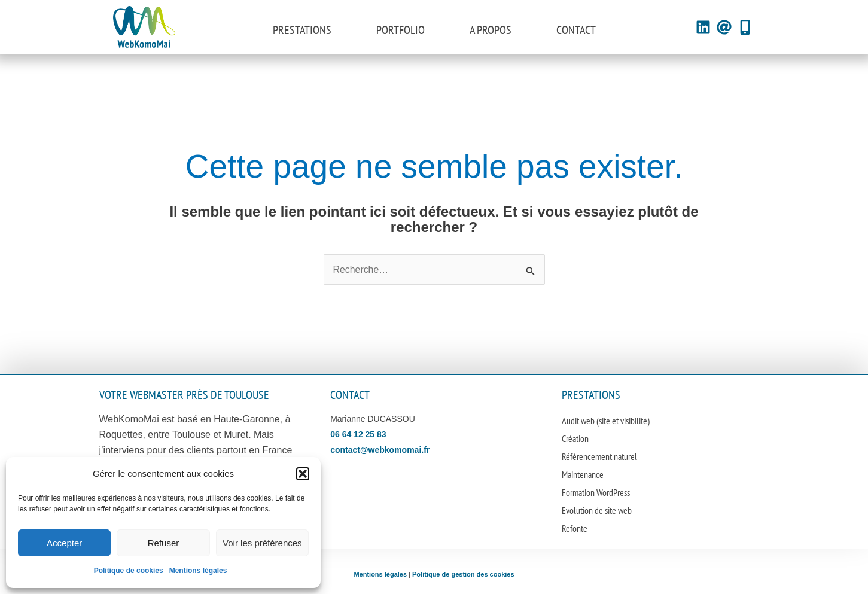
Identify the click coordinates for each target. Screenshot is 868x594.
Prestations (302, 30)
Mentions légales (198, 571)
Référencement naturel (599, 457)
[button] (303, 474)
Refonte (575, 529)
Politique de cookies (129, 571)
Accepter (64, 543)
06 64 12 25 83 (358, 434)
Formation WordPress (596, 493)
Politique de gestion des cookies (463, 575)
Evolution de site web (597, 511)
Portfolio (401, 30)
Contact (576, 30)
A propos (491, 30)
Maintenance (583, 475)
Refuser (164, 543)
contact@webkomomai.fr (380, 450)
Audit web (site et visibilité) (606, 421)
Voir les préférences (262, 543)
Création (575, 439)
